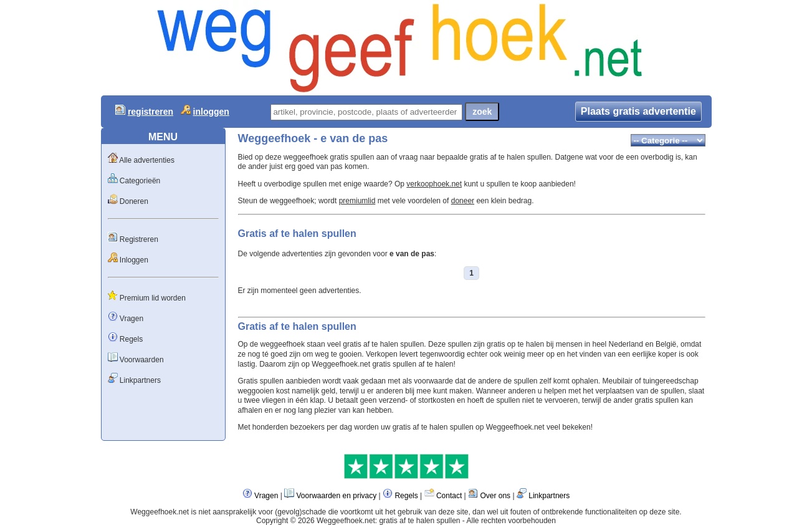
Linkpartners (140, 380)
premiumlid (357, 201)
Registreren (139, 239)
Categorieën (140, 181)
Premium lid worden (153, 298)
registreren (150, 112)
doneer (463, 201)
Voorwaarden (142, 360)
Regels (131, 339)
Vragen (131, 319)
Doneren (134, 201)
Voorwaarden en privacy (336, 496)
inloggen (211, 112)
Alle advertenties (147, 160)
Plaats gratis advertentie (638, 111)
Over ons (495, 496)
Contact (449, 496)
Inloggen (134, 260)
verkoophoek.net (434, 184)
